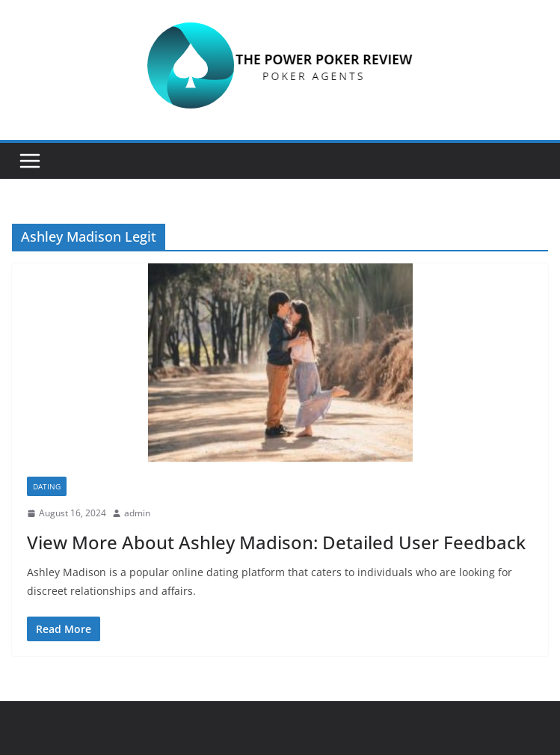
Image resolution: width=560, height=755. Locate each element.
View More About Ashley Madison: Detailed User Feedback (276, 542)
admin (137, 513)
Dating (47, 486)
